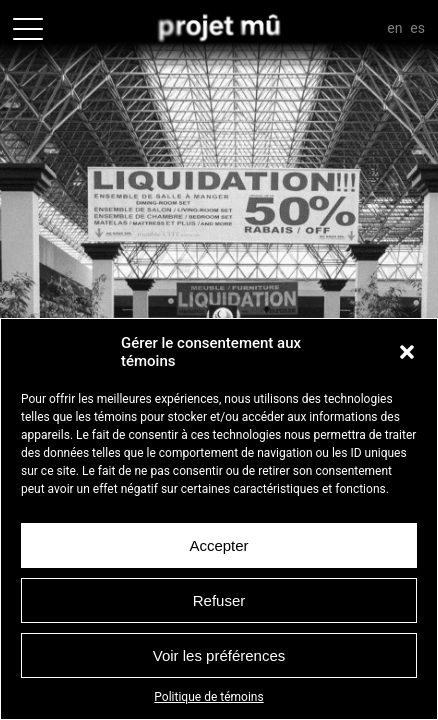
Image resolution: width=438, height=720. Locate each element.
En (394, 28)
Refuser (219, 600)
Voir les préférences (219, 655)
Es (417, 28)
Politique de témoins (208, 697)
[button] (407, 352)
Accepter (218, 545)
